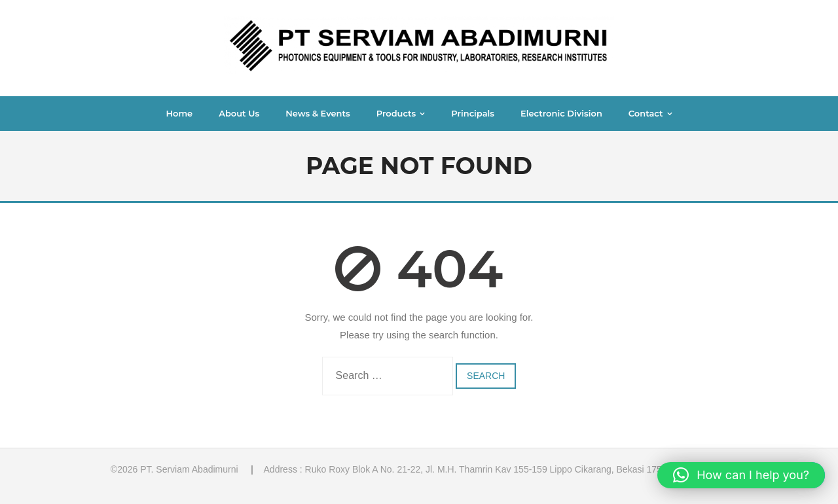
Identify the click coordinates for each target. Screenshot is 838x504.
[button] (741, 475)
